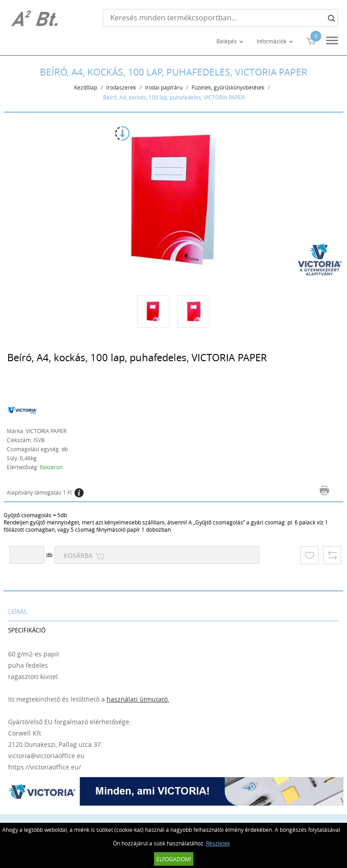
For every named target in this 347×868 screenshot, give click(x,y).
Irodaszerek (121, 87)
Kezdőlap (86, 87)
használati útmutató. (138, 699)
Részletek (218, 843)
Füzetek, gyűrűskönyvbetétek (228, 87)
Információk (272, 41)
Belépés (227, 41)
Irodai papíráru (164, 87)
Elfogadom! (174, 859)
